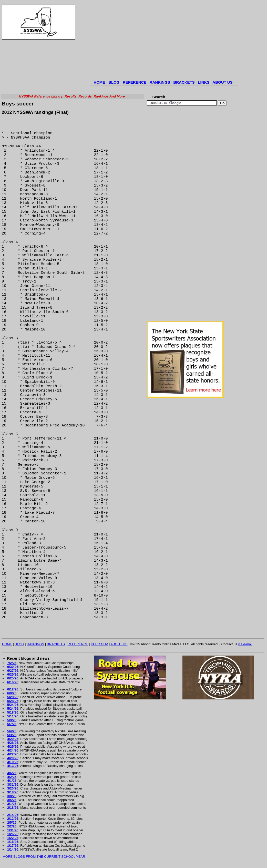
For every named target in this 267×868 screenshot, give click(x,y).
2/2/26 (12, 826)
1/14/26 (13, 849)
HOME (99, 82)
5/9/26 (12, 720)
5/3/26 (12, 735)
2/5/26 (12, 822)
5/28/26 (13, 697)
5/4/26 (12, 731)
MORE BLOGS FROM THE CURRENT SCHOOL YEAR (44, 857)
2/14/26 (13, 815)
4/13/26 (13, 766)
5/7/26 (12, 724)
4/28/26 (13, 743)
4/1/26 (12, 781)
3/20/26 (13, 788)
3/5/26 (12, 800)
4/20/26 (13, 758)
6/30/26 (13, 667)
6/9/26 (12, 693)
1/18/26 (13, 842)
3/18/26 (13, 792)
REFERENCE (135, 82)
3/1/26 (12, 804)
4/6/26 (12, 773)
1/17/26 (13, 846)
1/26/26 (13, 834)
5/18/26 (13, 712)
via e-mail (245, 644)
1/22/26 (13, 838)
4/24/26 (13, 750)
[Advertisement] (164, 41)
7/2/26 (12, 663)
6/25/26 (13, 674)
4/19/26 (13, 762)
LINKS (204, 82)
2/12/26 (13, 819)
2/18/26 (13, 808)
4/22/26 (13, 754)
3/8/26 (12, 796)
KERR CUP (99, 644)
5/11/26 (13, 716)
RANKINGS (160, 82)
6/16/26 (13, 682)
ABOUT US (222, 82)
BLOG (114, 82)
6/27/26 (13, 671)
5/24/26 (13, 705)
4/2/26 (12, 777)
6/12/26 (13, 689)
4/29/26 (13, 739)
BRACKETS (184, 82)
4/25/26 (13, 747)
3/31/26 (13, 784)
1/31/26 (13, 830)
